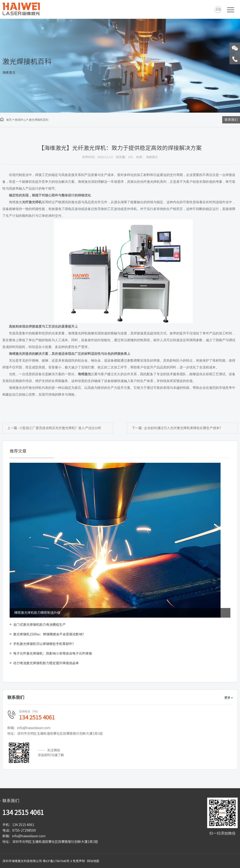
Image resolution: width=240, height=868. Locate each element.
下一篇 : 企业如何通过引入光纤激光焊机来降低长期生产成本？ (177, 428)
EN (218, 10)
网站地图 (93, 861)
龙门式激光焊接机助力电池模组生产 (39, 625)
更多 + (229, 698)
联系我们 (231, 120)
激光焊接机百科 (39, 120)
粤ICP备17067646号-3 (57, 861)
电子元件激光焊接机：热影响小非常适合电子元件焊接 (52, 654)
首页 (6, 120)
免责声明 (79, 861)
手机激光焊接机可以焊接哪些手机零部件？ (44, 644)
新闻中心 (21, 120)
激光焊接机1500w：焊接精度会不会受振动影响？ (49, 634)
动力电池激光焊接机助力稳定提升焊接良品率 (46, 663)
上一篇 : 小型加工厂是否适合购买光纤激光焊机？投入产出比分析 (54, 428)
